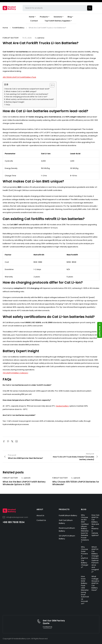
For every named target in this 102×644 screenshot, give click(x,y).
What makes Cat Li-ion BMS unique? (21, 91)
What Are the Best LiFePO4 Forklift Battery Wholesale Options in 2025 (24, 483)
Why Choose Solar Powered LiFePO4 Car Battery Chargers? (85, 557)
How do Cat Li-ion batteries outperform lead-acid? (27, 89)
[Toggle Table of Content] (51, 85)
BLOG (84, 509)
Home (5, 28)
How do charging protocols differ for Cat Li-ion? (27, 97)
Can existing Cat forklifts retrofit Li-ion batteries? (27, 94)
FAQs (8, 105)
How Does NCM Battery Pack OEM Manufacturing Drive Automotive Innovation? (85, 590)
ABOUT (40, 509)
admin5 (27, 478)
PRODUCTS (64, 509)
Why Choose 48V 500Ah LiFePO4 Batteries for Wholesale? (76, 483)
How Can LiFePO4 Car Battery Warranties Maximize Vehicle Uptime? (95, 525)
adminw (41, 38)
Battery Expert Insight (15, 102)
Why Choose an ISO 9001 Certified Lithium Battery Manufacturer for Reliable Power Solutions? (85, 529)
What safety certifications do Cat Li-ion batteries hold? (30, 99)
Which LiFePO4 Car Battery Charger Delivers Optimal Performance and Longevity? (95, 559)
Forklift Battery (18, 28)
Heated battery (62, 406)
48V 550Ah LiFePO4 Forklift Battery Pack (19, 77)
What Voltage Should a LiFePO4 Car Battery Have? (95, 583)
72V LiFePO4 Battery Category (15, 373)
